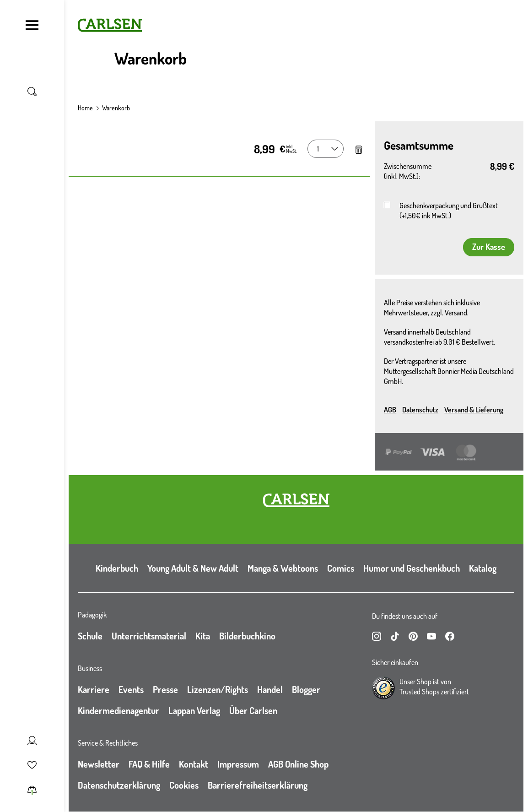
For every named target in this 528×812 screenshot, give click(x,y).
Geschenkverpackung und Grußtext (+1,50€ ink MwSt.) (449, 211)
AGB (390, 410)
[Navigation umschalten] (32, 25)
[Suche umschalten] (32, 92)
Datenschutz (420, 410)
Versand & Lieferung (474, 410)
